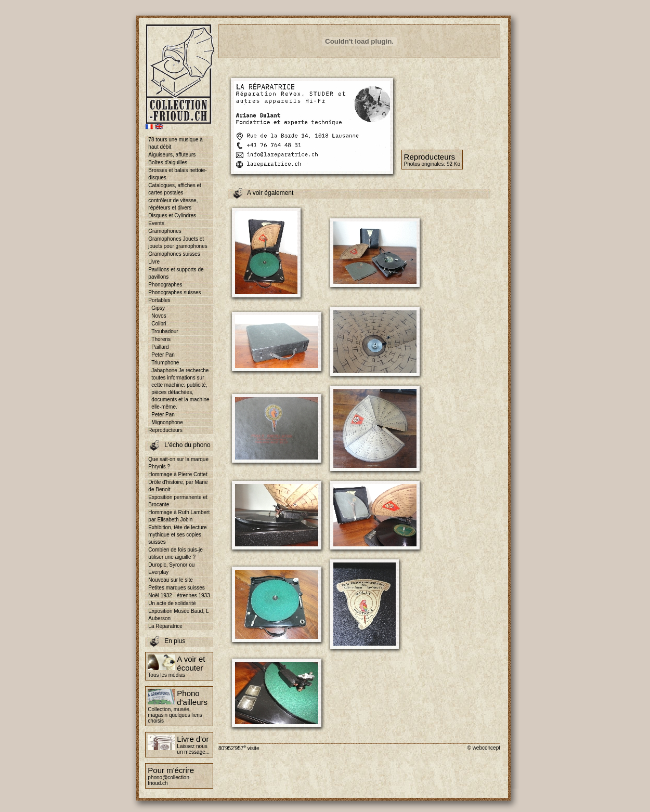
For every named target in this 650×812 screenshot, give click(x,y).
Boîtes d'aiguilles (168, 162)
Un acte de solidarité (172, 603)
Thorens (161, 339)
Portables (159, 300)
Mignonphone (167, 422)
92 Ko (453, 164)
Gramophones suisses (174, 254)
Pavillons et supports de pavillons (176, 273)
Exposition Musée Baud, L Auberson (178, 615)
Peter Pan (163, 355)
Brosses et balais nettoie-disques (177, 174)
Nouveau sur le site (171, 580)
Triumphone (165, 363)
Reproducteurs (165, 430)
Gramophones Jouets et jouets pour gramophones (178, 243)
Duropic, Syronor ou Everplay (171, 568)
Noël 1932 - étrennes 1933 (179, 595)
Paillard (160, 347)
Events (156, 223)
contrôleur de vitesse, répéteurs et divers (173, 204)
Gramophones (165, 231)
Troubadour (165, 331)
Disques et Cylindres (172, 215)
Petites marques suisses (176, 588)
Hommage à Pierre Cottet (178, 474)
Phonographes (165, 285)
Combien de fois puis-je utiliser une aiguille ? (175, 553)
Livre (154, 262)
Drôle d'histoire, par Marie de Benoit (178, 486)
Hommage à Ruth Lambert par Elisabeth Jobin (179, 516)
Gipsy (158, 308)
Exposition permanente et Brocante (178, 501)
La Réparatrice (165, 626)
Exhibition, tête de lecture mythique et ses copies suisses (177, 535)
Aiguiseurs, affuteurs (172, 155)
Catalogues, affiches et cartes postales (175, 189)
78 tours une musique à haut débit (175, 143)
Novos (159, 316)
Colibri (159, 324)
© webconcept (484, 748)
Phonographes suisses (174, 292)
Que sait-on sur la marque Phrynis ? (178, 463)
